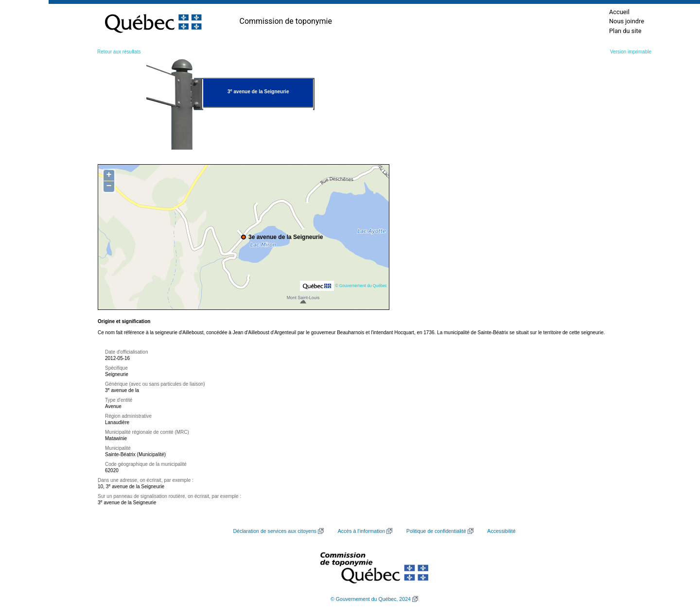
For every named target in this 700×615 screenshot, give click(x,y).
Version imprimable (631, 52)
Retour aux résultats (119, 52)
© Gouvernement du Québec (361, 286)
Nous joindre (627, 21)
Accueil (619, 12)
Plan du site (625, 31)
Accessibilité (501, 531)
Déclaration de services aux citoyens (275, 531)
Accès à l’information (362, 531)
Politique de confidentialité (436, 531)
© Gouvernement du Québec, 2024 (371, 599)
